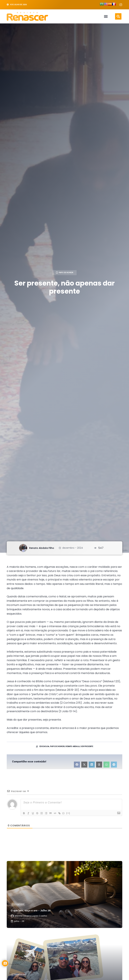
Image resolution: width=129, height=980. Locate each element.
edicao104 (44, 746)
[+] (71, 813)
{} (66, 813)
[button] (106, 16)
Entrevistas (20, 975)
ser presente (87, 746)
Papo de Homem (66, 273)
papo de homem (57, 746)
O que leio (19, 904)
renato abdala (73, 746)
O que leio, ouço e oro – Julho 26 (31, 911)
